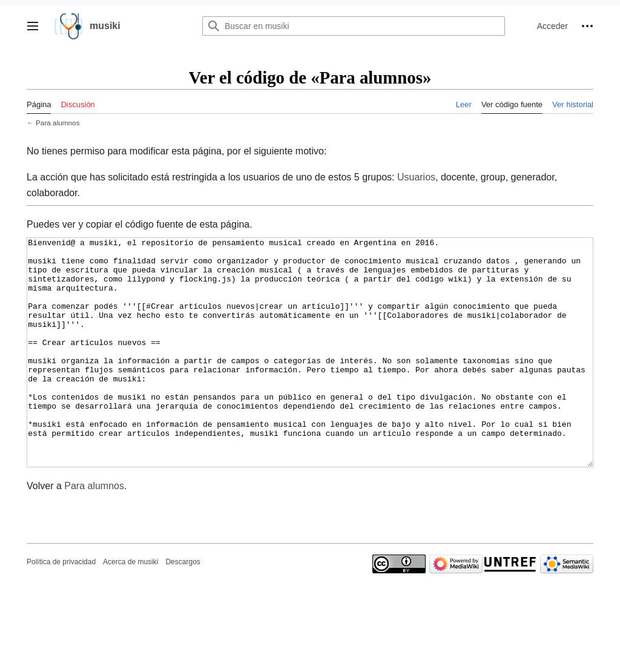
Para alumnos (58, 123)
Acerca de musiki (130, 607)
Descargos (183, 607)
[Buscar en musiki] (354, 26)
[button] (33, 26)
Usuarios (416, 177)
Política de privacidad (61, 607)
